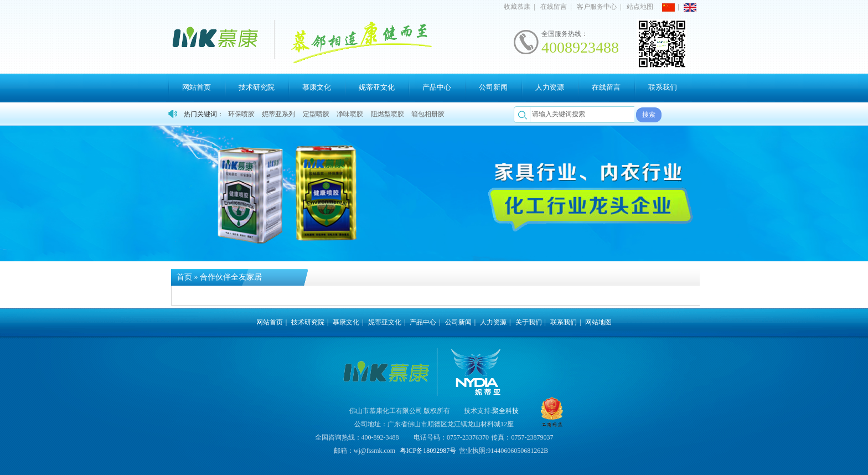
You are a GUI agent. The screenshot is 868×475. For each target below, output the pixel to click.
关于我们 (529, 322)
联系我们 (663, 87)
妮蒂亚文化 (377, 87)
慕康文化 (317, 87)
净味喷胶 (350, 114)
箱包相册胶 (428, 114)
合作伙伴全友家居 (231, 277)
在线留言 (554, 7)
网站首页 (197, 87)
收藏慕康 (517, 7)
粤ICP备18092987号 (428, 451)
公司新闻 (493, 87)
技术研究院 (257, 87)
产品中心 (437, 87)
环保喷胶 (241, 114)
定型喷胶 (316, 114)
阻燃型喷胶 (387, 114)
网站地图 (598, 322)
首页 (184, 277)
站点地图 (640, 7)
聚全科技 (505, 411)
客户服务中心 (597, 7)
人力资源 (550, 87)
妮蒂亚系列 (278, 114)
